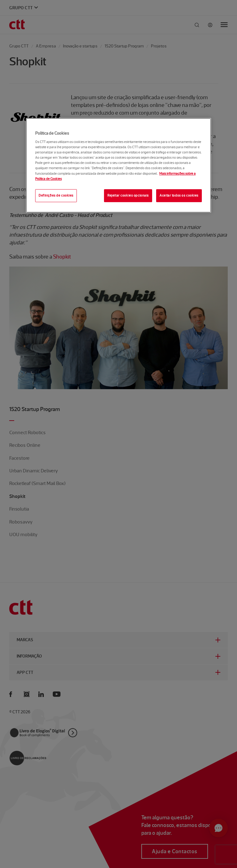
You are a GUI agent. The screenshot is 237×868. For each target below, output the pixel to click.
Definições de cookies (56, 195)
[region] (118, 165)
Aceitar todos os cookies (179, 195)
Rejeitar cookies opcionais (128, 195)
